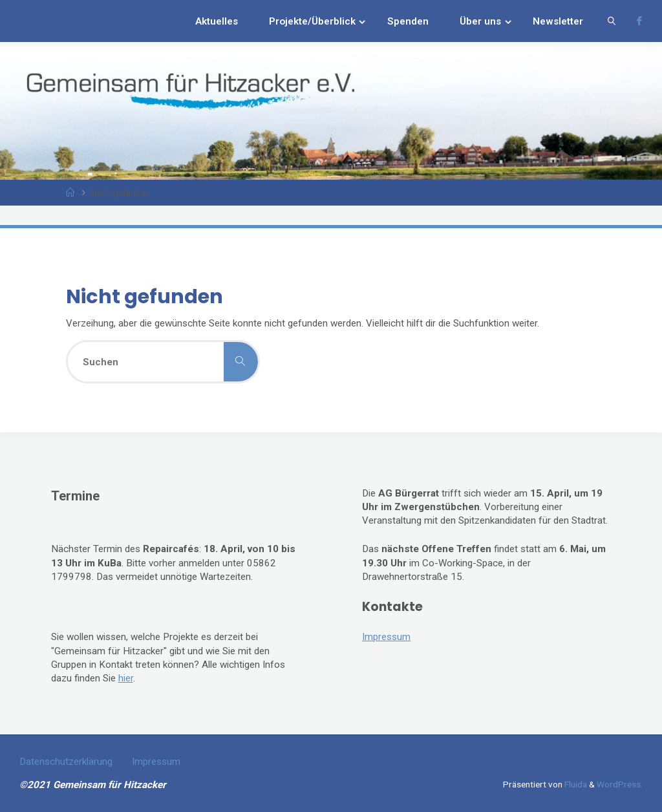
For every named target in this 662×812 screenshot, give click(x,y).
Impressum (386, 637)
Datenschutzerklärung (66, 762)
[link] (612, 21)
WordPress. (620, 784)
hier (126, 678)
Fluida (575, 784)
